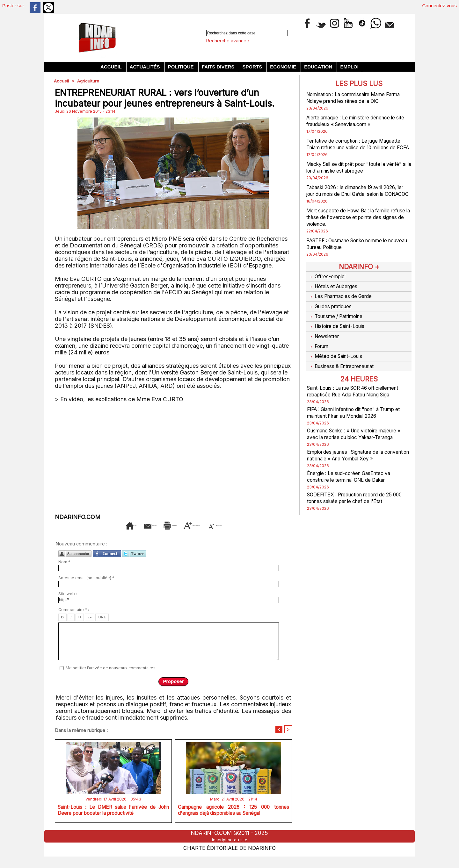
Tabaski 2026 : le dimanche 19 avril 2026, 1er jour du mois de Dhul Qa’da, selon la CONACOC (356, 200)
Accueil (112, 67)
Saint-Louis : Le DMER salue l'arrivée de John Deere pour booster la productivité (113, 822)
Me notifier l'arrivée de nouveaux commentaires (111, 677)
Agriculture (89, 81)
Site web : (68, 603)
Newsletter (324, 337)
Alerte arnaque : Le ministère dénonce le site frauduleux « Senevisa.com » (356, 121)
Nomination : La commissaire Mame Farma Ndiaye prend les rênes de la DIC (359, 97)
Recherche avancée (228, 41)
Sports (253, 67)
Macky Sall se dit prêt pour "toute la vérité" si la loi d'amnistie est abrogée (356, 174)
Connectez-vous (440, 6)
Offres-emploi (328, 289)
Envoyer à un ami (121, 525)
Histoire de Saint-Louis (339, 329)
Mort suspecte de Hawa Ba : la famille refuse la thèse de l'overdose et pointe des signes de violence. (357, 230)
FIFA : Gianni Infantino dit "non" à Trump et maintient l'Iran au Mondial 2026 (354, 416)
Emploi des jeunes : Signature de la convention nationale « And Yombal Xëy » (354, 472)
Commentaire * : (74, 619)
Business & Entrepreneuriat (345, 360)
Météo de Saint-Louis (338, 352)
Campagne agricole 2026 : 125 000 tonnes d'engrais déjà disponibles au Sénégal (233, 823)
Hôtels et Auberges (335, 297)
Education (319, 67)
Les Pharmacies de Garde (343, 305)
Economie (284, 67)
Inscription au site (229, 850)
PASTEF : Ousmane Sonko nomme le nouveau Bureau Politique (355, 257)
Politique (182, 67)
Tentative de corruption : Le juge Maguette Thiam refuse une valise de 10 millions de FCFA (359, 147)
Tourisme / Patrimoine (338, 321)
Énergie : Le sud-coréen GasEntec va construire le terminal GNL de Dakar (356, 496)
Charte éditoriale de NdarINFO (229, 857)
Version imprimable (186, 525)
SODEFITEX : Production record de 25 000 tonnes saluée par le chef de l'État (358, 518)
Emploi (349, 67)
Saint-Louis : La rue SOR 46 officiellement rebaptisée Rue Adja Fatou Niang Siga (352, 388)
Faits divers (219, 67)
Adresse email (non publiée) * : (87, 587)
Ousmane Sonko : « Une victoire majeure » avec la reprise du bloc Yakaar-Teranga (350, 444)
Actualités (146, 67)
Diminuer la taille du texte (183, 534)
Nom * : (65, 571)
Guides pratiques (332, 313)
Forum (318, 345)
